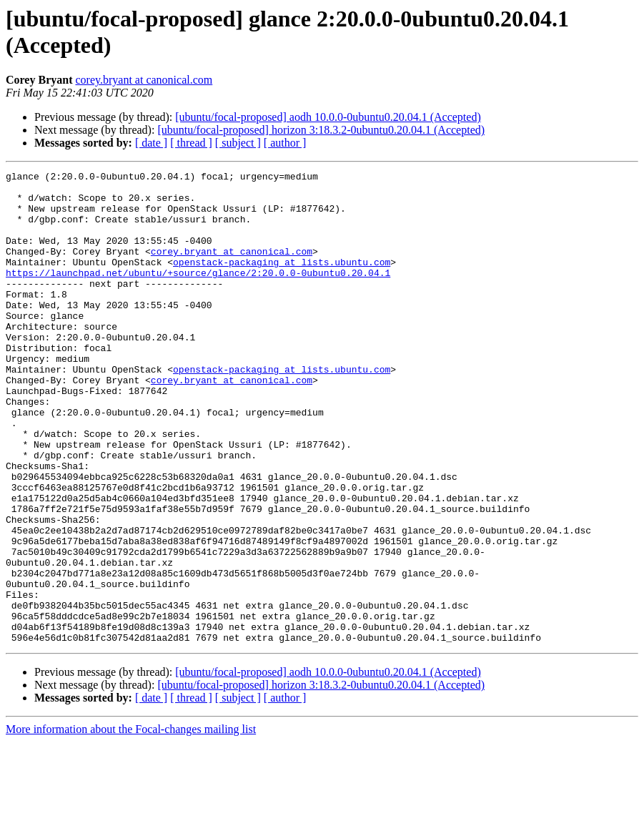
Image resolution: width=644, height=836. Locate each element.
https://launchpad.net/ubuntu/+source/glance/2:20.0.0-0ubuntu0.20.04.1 (198, 294)
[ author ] (285, 143)
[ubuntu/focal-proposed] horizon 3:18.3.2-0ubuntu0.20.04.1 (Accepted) (321, 130)
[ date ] (151, 143)
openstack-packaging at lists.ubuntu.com (282, 281)
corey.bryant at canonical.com (144, 80)
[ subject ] (238, 143)
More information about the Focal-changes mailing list (131, 823)
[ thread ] (191, 143)
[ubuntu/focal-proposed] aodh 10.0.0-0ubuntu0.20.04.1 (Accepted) (328, 117)
